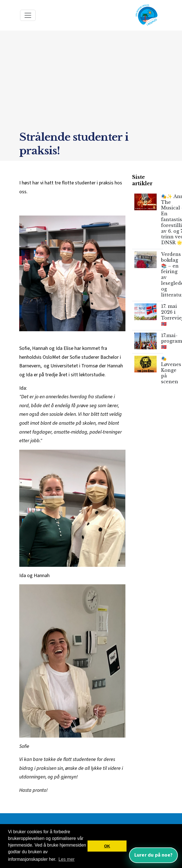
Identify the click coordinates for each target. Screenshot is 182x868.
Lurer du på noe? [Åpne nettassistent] (153, 855)
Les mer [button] (67, 859)
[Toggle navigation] (28, 15)
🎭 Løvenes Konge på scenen (171, 370)
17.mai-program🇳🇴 (172, 341)
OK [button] (107, 846)
